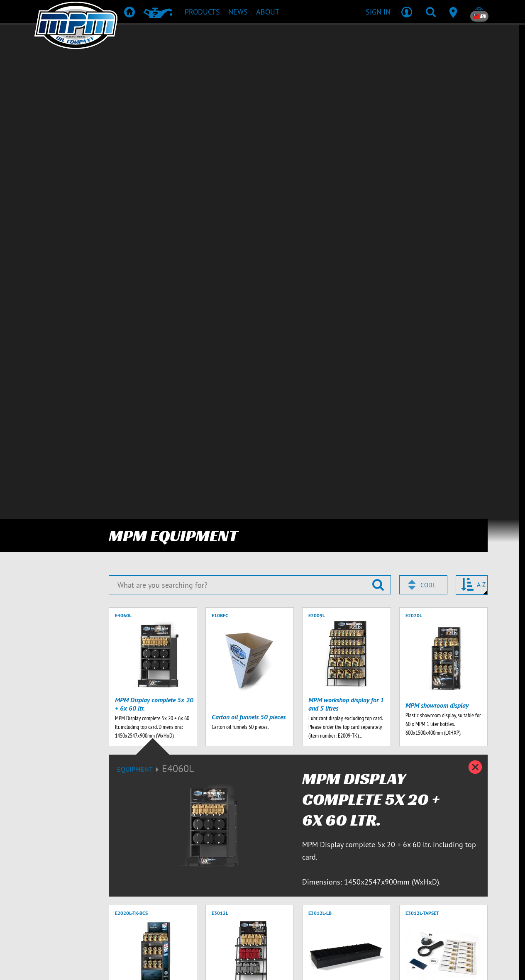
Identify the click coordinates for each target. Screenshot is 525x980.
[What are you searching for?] (250, 76)
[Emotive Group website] (205, 965)
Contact (295, 932)
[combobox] (423, 76)
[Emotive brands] (279, 965)
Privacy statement (463, 932)
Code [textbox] (428, 76)
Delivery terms (406, 932)
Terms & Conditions (346, 932)
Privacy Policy (197, 871)
